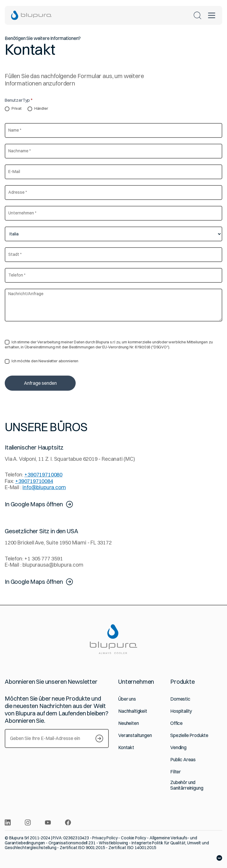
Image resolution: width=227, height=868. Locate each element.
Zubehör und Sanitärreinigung (187, 785)
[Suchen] (197, 15)
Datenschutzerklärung (122, 330)
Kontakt (126, 747)
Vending (178, 747)
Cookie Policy (133, 838)
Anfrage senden (40, 383)
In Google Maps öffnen (39, 504)
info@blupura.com (44, 487)
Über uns (127, 699)
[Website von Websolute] (219, 858)
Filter (176, 772)
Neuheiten (129, 723)
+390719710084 (34, 481)
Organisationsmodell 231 (72, 843)
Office (176, 723)
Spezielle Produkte (189, 735)
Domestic (180, 699)
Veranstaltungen (135, 735)
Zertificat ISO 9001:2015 (82, 848)
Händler (38, 109)
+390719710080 (43, 475)
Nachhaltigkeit (133, 711)
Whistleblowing (113, 843)
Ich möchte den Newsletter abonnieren (42, 361)
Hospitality (181, 711)
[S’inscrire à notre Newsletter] (99, 738)
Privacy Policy (105, 838)
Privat (13, 109)
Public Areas (183, 760)
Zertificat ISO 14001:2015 (132, 848)
